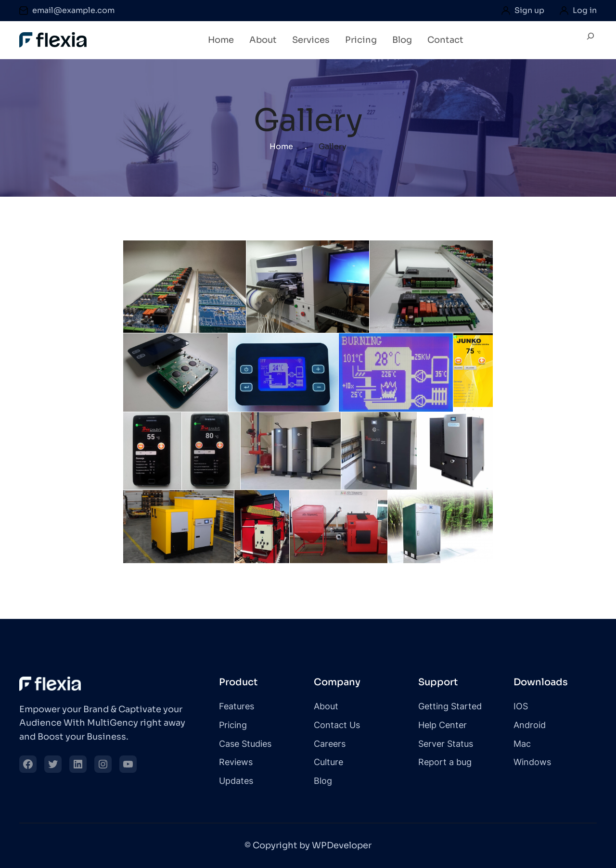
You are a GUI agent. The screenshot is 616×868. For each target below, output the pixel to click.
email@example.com (73, 10)
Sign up (529, 10)
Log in (585, 10)
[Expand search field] (590, 40)
